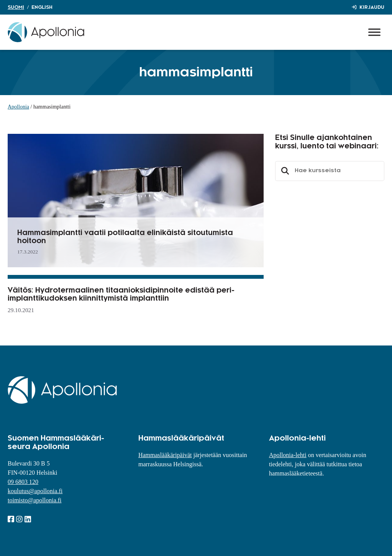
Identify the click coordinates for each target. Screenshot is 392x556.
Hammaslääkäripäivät (165, 455)
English (42, 7)
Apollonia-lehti (288, 455)
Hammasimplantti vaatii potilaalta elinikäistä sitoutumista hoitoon (125, 237)
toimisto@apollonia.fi (35, 500)
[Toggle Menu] (374, 32)
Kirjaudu (372, 7)
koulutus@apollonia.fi (35, 491)
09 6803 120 (23, 482)
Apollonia (18, 107)
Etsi (284, 171)
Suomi (16, 7)
